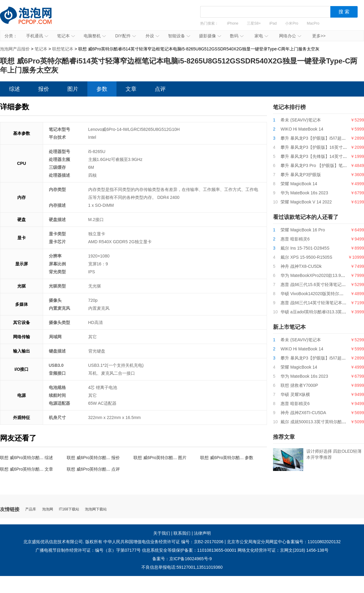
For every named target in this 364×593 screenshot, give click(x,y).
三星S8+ (254, 23)
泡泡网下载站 (96, 509)
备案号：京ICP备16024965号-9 (182, 559)
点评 (160, 89)
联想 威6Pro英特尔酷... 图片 (160, 458)
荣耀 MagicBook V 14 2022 (306, 202)
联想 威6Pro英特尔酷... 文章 (27, 469)
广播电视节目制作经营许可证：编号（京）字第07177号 (88, 550)
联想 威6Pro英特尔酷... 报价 (93, 458)
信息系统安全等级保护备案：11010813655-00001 (189, 550)
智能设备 (179, 36)
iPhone (233, 23)
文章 (131, 89)
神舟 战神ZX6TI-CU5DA (303, 413)
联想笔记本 (63, 49)
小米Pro (292, 23)
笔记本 (66, 36)
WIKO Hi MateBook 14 (302, 129)
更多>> (319, 36)
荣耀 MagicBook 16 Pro (303, 230)
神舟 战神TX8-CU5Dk (301, 266)
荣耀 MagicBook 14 (299, 184)
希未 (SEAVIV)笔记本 (301, 120)
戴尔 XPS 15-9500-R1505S (306, 257)
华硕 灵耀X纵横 (295, 394)
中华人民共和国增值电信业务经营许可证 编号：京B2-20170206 (163, 542)
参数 (102, 89)
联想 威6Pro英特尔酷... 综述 (27, 458)
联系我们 (182, 533)
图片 (73, 89)
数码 (237, 36)
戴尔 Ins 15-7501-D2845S (305, 248)
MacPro (313, 23)
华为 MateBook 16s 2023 (304, 193)
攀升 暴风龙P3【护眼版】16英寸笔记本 (318, 147)
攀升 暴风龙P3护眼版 (301, 175)
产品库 (31, 509)
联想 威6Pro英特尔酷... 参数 (227, 458)
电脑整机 (95, 36)
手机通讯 (37, 36)
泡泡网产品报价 (32, 20)
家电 (261, 36)
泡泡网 (48, 509)
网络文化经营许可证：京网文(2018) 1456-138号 (283, 550)
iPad (273, 23)
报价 (44, 89)
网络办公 (290, 36)
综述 (15, 89)
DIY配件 (126, 36)
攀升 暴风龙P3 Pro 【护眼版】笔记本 (316, 165)
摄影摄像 (210, 36)
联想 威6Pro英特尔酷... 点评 (93, 469)
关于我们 (162, 533)
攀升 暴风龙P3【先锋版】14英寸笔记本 (318, 156)
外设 (152, 36)
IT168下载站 (69, 509)
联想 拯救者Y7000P (299, 385)
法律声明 (202, 533)
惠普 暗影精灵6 (295, 239)
